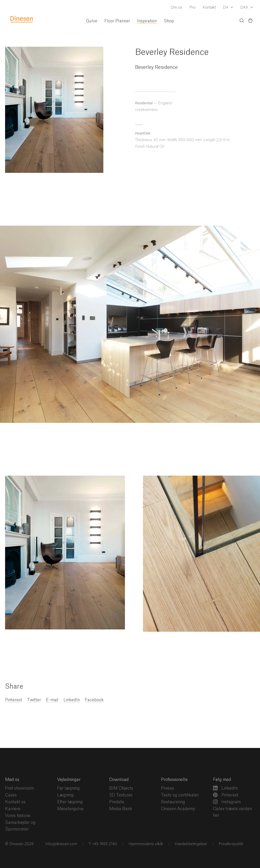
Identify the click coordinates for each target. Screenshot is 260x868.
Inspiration (147, 21)
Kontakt (209, 8)
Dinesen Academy (178, 809)
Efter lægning (70, 802)
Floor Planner (117, 21)
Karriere (13, 809)
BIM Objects (121, 788)
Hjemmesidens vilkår (145, 844)
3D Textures (121, 795)
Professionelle (174, 780)
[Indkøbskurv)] (250, 21)
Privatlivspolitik (230, 844)
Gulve (92, 21)
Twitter (34, 700)
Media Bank (121, 809)
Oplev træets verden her (232, 812)
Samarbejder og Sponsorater (20, 826)
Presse (167, 788)
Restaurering (173, 802)
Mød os (12, 780)
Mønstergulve (70, 809)
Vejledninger (69, 780)
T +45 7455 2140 (102, 844)
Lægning (65, 795)
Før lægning (68, 788)
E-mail (52, 700)
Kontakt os (15, 802)
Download (119, 780)
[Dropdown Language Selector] (228, 8)
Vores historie (18, 816)
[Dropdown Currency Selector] (247, 8)
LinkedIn (72, 700)
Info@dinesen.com (61, 844)
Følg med (222, 780)
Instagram (227, 802)
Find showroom (19, 788)
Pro (192, 8)
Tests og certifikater (180, 795)
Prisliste (117, 802)
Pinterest (14, 700)
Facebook (94, 700)
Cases (11, 795)
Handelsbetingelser (190, 844)
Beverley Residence (172, 52)
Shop (169, 21)
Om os (176, 8)
